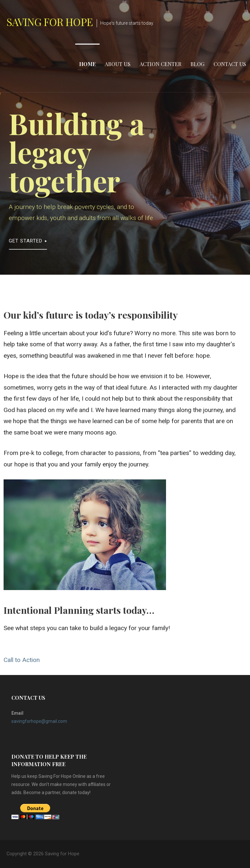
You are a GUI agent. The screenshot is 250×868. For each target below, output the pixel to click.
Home (87, 64)
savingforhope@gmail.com (39, 721)
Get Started (26, 241)
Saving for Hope (50, 22)
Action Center (160, 64)
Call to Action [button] (22, 660)
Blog (197, 64)
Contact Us (230, 64)
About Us (118, 64)
